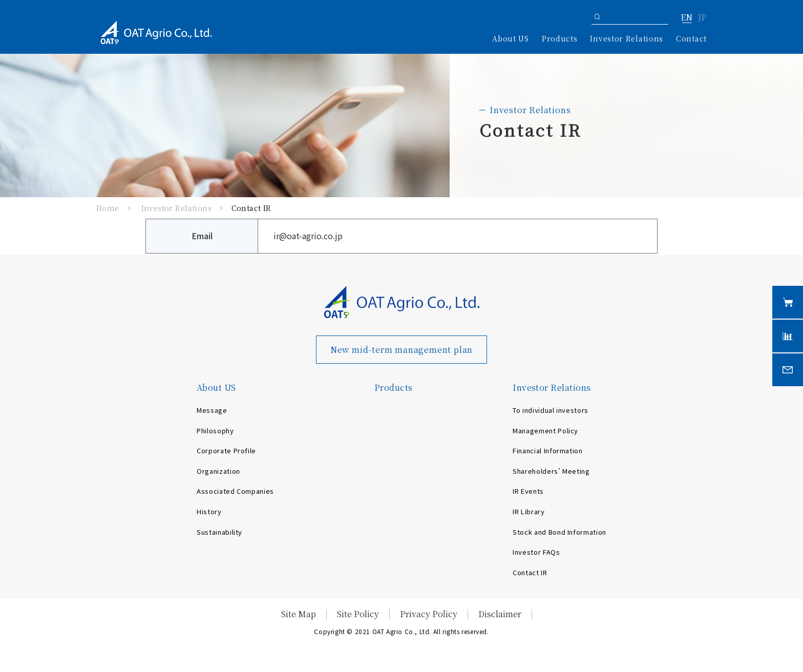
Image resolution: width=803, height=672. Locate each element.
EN (686, 18)
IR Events (528, 491)
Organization (218, 471)
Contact (691, 38)
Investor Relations (177, 208)
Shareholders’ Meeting (551, 471)
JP (702, 18)
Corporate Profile (226, 450)
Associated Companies (235, 491)
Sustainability (219, 532)
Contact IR (530, 572)
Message (212, 410)
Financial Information (548, 450)
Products (560, 38)
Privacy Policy (429, 614)
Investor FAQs (536, 552)
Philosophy (215, 430)
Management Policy (545, 430)
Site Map (299, 614)
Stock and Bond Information (559, 532)
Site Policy (358, 614)
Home (108, 208)
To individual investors (551, 410)
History (209, 511)
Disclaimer (500, 614)
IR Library (529, 511)
